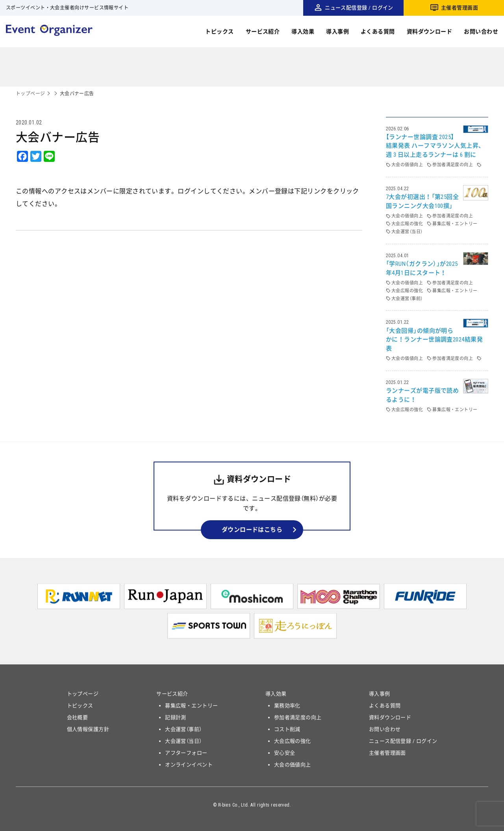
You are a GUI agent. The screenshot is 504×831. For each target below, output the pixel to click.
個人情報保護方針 (88, 729)
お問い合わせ (481, 32)
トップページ (31, 94)
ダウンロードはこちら (252, 530)
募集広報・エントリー (192, 706)
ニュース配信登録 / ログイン (359, 8)
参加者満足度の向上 (298, 717)
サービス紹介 (263, 32)
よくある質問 (378, 32)
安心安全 (285, 753)
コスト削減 (287, 729)
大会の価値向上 (293, 765)
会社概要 (78, 717)
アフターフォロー (186, 753)
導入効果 (303, 32)
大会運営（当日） (183, 741)
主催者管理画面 (460, 8)
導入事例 (337, 32)
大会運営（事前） (183, 729)
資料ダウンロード (430, 32)
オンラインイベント (189, 765)
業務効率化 (287, 706)
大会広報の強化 (293, 741)
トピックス (219, 32)
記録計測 (176, 717)
